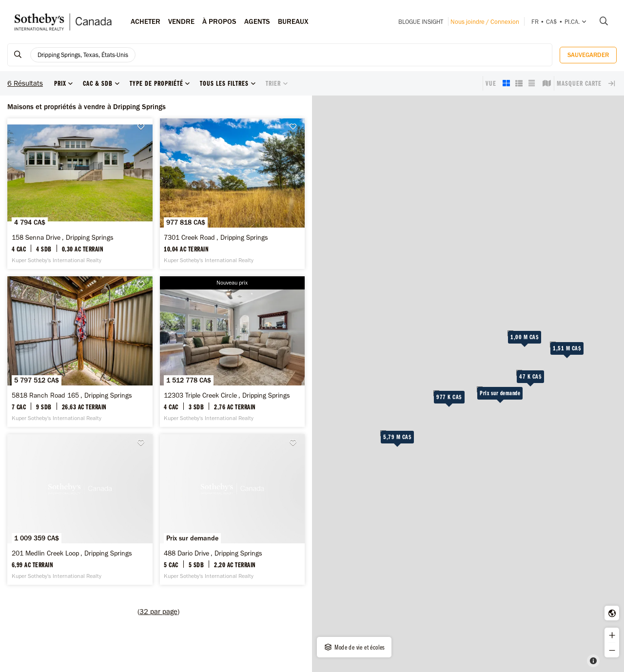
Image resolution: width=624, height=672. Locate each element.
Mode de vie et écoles (354, 647)
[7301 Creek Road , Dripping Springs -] (233, 194)
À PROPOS (219, 21)
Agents (257, 21)
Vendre (181, 21)
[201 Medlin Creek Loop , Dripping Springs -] (80, 509)
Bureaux (293, 21)
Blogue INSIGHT (421, 22)
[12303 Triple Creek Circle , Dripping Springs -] (233, 352)
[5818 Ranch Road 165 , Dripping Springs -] (80, 352)
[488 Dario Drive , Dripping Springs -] (233, 509)
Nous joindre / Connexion (485, 22)
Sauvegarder (588, 55)
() (158, 612)
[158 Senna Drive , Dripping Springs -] (80, 194)
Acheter (146, 21)
